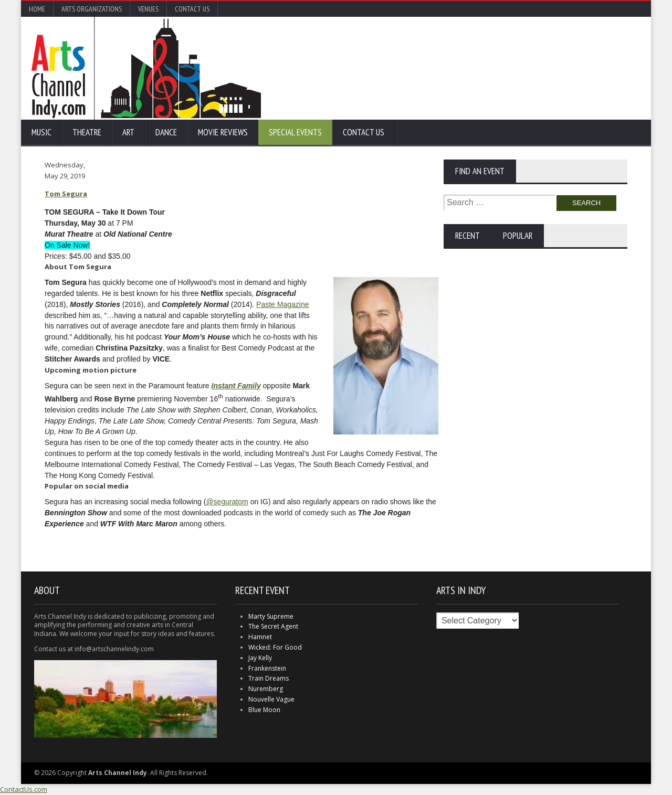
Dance (166, 132)
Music (41, 132)
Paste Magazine (282, 304)
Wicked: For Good (275, 647)
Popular (518, 236)
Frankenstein (267, 668)
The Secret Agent (273, 626)
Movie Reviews (223, 132)
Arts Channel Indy (146, 68)
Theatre (87, 132)
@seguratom (227, 502)
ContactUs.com (24, 789)
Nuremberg (266, 689)
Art (128, 132)
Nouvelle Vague (271, 699)
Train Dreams (269, 678)
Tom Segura (66, 194)
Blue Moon (264, 710)
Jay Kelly (260, 658)
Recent (468, 236)
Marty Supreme (271, 616)
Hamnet (260, 637)
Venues (148, 9)
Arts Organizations (92, 9)
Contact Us (192, 9)
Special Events (295, 132)
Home (37, 9)
